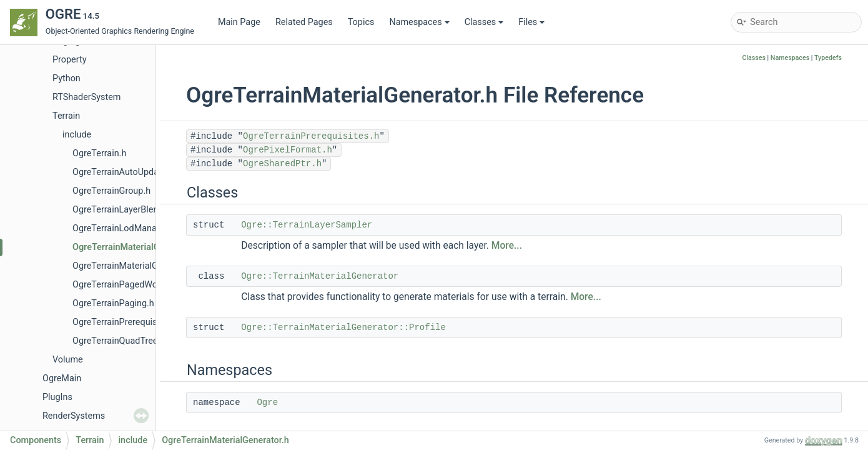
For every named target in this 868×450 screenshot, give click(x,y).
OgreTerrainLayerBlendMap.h (131, 210)
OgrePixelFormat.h (288, 150)
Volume (68, 360)
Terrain (66, 116)
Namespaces (419, 22)
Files (531, 22)
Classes (484, 22)
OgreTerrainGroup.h (111, 191)
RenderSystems (74, 416)
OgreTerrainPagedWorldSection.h (139, 285)
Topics (361, 22)
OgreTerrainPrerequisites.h (126, 322)
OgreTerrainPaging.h (113, 303)
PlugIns (57, 397)
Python (67, 78)
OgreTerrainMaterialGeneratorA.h (138, 266)
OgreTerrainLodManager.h (124, 228)
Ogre (267, 402)
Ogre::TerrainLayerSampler (307, 225)
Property (69, 60)
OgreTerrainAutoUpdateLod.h (131, 172)
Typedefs (828, 58)
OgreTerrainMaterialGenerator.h (136, 247)
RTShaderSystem (86, 97)
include (77, 135)
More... (507, 246)
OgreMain (62, 378)
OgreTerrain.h (99, 153)
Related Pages (304, 22)
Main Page (239, 22)
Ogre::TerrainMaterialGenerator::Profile (343, 327)
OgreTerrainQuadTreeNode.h (129, 341)
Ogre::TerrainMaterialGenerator (320, 276)
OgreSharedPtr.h (282, 164)
